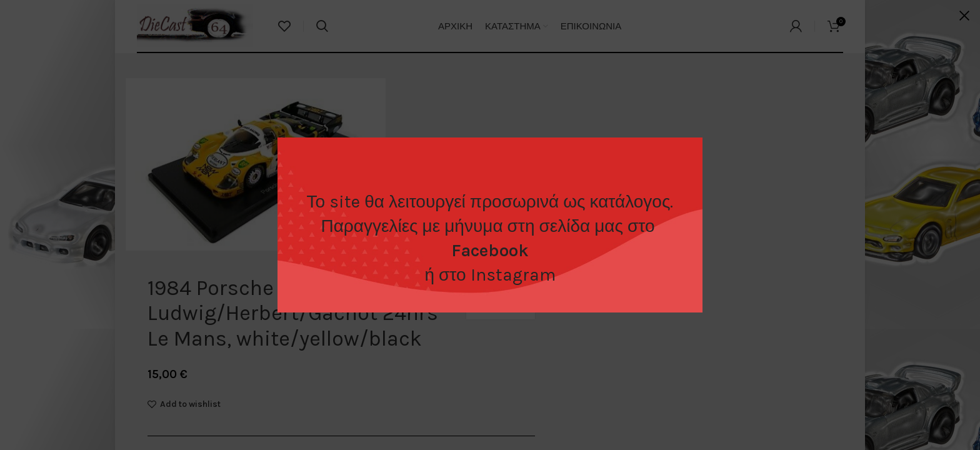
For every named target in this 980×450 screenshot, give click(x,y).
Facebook (490, 250)
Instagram (513, 275)
